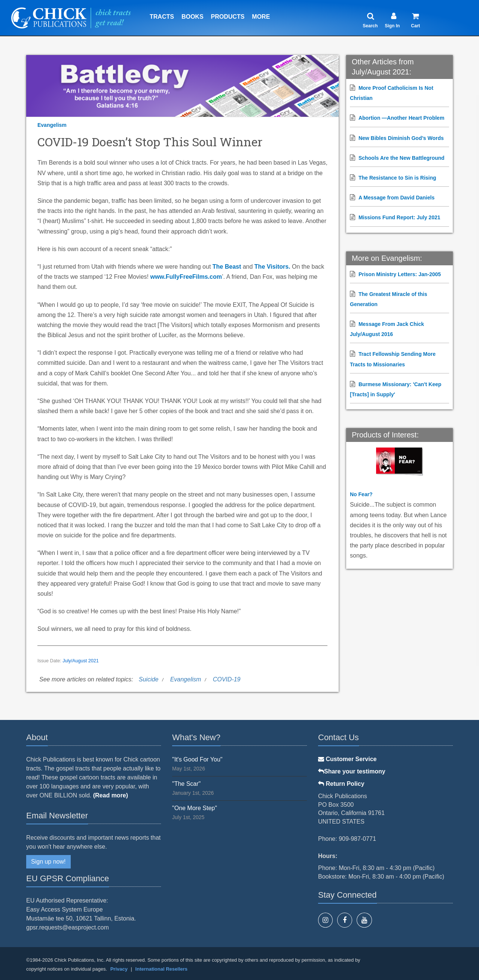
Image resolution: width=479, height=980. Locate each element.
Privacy (119, 969)
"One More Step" (195, 808)
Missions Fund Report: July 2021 (399, 217)
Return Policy (341, 784)
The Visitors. (272, 267)
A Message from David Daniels (396, 198)
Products (228, 17)
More (261, 17)
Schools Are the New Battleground (402, 158)
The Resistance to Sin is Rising (397, 178)
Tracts (162, 17)
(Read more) (111, 795)
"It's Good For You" (197, 759)
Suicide (149, 679)
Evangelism (52, 125)
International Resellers (161, 969)
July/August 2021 (81, 661)
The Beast (227, 267)
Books (193, 17)
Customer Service (347, 759)
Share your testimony (352, 771)
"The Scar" (186, 784)
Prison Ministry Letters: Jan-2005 (400, 274)
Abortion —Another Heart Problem (401, 118)
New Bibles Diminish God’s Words (401, 138)
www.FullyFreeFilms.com (186, 277)
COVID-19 (227, 679)
